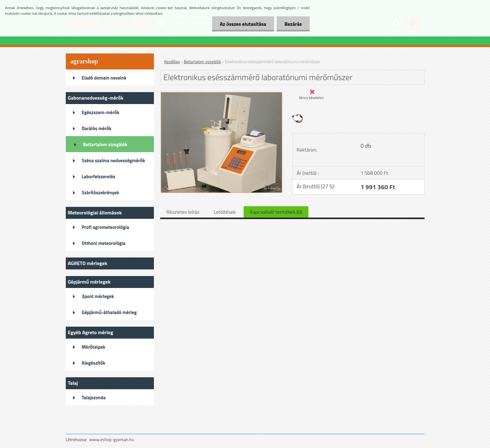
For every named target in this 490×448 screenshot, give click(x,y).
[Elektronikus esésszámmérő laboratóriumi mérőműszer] (222, 94)
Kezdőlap (172, 62)
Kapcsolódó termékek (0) (276, 212)
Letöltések (225, 212)
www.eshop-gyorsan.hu (112, 439)
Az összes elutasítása (243, 24)
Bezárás (293, 24)
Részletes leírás (183, 212)
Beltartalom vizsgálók (202, 62)
